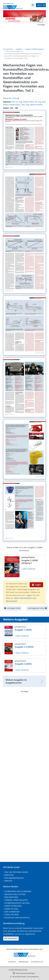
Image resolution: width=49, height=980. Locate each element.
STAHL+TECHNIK (12, 915)
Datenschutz (37, 962)
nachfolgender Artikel (37, 608)
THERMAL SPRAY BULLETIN (16, 900)
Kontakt (12, 962)
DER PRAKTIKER (11, 897)
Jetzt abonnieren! (11, 938)
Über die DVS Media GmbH (16, 872)
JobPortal (8, 881)
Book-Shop (9, 875)
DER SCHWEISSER (12, 912)
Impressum (23, 962)
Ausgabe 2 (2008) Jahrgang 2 (34, 49)
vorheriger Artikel (12, 608)
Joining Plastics (8, 49)
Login (36, 585)
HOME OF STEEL (11, 909)
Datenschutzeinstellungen (26, 973)
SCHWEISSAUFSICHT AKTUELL (17, 903)
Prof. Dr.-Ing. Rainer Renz (23, 102)
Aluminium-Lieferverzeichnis (17, 918)
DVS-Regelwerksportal (14, 878)
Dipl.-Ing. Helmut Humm (32, 105)
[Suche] (33, 5)
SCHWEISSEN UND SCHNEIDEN (18, 891)
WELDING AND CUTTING (15, 894)
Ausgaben (19, 49)
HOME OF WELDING (13, 906)
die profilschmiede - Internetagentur (26, 977)
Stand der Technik (11, 98)
